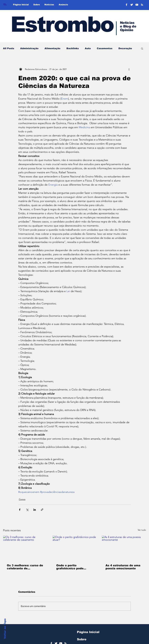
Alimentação (52, 48)
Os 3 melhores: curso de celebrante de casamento (25, 567)
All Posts (9, 48)
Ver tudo (142, 530)
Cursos (22, 499)
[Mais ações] (129, 69)
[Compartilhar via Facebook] (20, 510)
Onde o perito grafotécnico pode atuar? (70, 567)
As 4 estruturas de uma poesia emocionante (123, 567)
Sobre (82, 639)
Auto (88, 48)
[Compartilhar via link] (42, 510)
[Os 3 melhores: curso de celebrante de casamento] (25, 548)
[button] (142, 48)
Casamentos (105, 48)
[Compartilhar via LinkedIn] (35, 510)
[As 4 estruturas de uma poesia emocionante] (124, 548)
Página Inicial (88, 632)
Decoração (125, 48)
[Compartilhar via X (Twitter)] (27, 510)
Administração (29, 48)
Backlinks (73, 48)
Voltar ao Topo (5, 629)
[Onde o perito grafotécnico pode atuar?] (75, 548)
